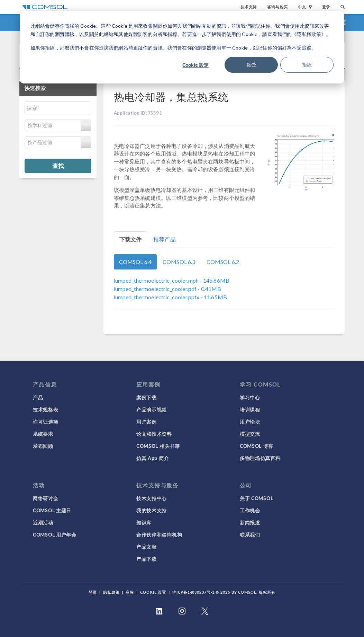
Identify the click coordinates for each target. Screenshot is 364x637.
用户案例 (147, 422)
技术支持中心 (152, 498)
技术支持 (249, 7)
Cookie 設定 (195, 65)
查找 (58, 166)
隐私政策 (111, 592)
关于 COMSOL (256, 498)
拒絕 (307, 65)
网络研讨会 (46, 498)
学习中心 (250, 397)
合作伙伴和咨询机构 (159, 534)
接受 (251, 65)
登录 (326, 7)
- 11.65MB (170, 297)
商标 (130, 592)
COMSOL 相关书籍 (158, 446)
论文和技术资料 (154, 434)
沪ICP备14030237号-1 (193, 592)
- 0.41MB (167, 289)
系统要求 (43, 434)
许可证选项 (46, 422)
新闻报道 (250, 522)
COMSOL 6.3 (179, 262)
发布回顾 (43, 446)
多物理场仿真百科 (260, 458)
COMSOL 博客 (256, 446)
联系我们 (250, 534)
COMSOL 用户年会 (55, 534)
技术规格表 (46, 409)
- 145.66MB (172, 280)
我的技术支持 (152, 510)
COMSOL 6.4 (135, 262)
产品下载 (147, 559)
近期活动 (43, 522)
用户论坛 (250, 422)
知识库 (144, 522)
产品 (38, 397)
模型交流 (250, 434)
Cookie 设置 (153, 592)
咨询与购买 (277, 7)
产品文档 (147, 547)
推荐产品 (165, 239)
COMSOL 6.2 (223, 262)
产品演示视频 (152, 409)
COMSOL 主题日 (52, 510)
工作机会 (250, 510)
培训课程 (250, 409)
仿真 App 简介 (153, 458)
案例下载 (147, 397)
